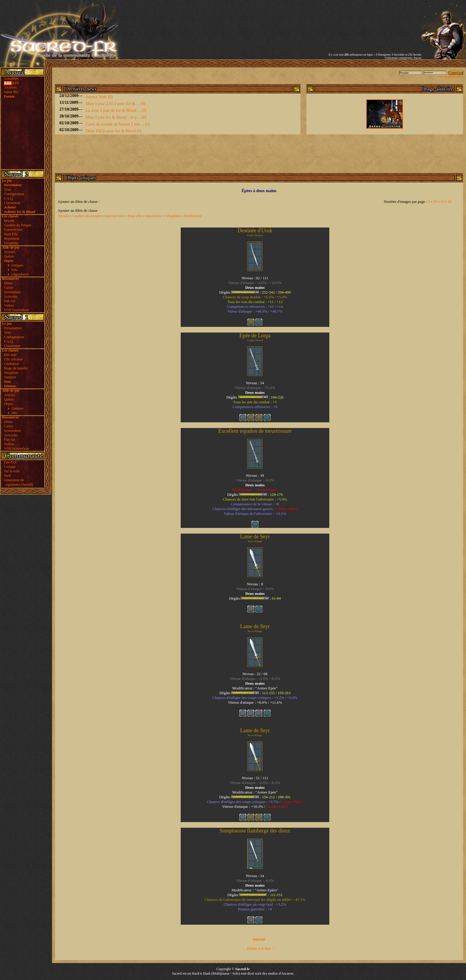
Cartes (8, 288)
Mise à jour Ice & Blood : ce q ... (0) (116, 117)
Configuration (14, 194)
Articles (10, 252)
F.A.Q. (9, 198)
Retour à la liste (259, 948)
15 (442, 202)
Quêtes (9, 256)
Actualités (11, 79)
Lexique (10, 467)
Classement (12, 203)
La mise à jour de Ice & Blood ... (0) (116, 110)
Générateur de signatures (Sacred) (18, 482)
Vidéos (9, 305)
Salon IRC (11, 92)
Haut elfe (135, 216)
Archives (10, 87)
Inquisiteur (12, 239)
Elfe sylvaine (13, 359)
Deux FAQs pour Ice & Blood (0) (114, 131)
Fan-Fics (10, 462)
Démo (8, 283)
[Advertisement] (352, 22)
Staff (7, 476)
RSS (11, 83)
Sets (14, 270)
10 (435, 202)
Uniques (17, 265)
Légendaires (20, 274)
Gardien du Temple (18, 225)
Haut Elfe (11, 234)
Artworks (11, 297)
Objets (8, 404)
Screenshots (12, 292)
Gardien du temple (87, 216)
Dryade (9, 221)
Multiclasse (193, 216)
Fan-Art (10, 301)
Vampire (10, 377)
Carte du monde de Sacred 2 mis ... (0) (118, 124)
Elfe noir (10, 355)
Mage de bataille (16, 368)
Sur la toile (12, 471)
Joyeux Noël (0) (99, 97)
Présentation (13, 328)
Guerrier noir (13, 230)
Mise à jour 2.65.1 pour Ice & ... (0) (116, 104)
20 (449, 202)
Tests (8, 189)
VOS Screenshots (16, 310)
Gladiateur (11, 364)
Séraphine (11, 243)
